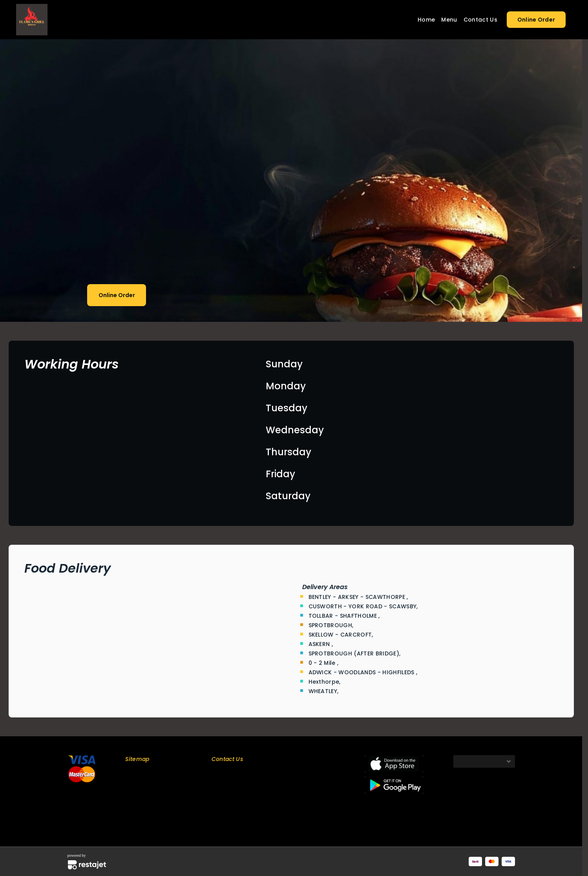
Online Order (536, 20)
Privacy (134, 800)
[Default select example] (484, 761)
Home (426, 20)
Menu (449, 20)
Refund (134, 821)
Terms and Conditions (153, 811)
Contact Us (480, 20)
